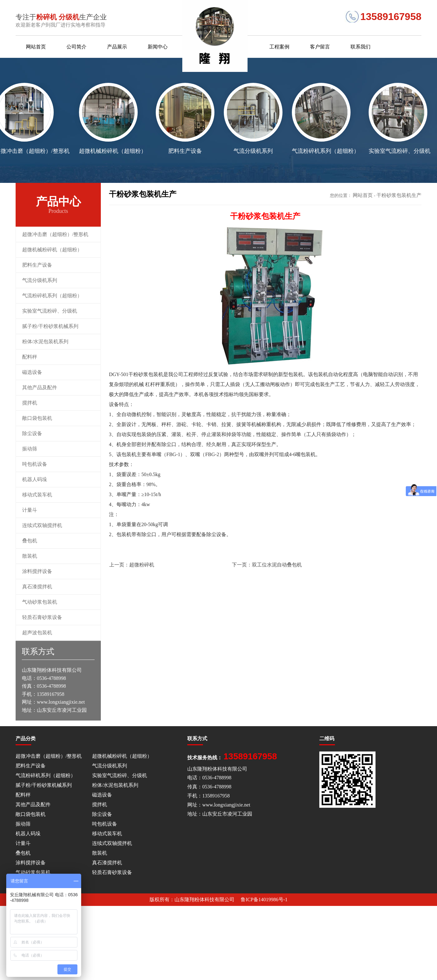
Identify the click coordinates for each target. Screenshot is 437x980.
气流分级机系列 (40, 280)
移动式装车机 (37, 495)
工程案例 (279, 47)
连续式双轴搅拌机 (42, 525)
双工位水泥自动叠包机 (267, 565)
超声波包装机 (37, 633)
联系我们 (361, 47)
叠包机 (30, 541)
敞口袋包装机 (37, 418)
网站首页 (36, 47)
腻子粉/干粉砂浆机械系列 (50, 326)
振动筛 (30, 449)
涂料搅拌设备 (37, 571)
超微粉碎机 (132, 565)
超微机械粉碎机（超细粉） (52, 250)
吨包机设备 (35, 464)
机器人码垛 (35, 479)
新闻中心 (158, 47)
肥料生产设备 (37, 265)
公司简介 (76, 47)
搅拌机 (30, 403)
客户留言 (320, 47)
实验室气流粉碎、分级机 (50, 311)
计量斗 (30, 510)
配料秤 (30, 357)
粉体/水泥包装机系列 (45, 342)
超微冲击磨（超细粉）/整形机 (55, 234)
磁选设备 (32, 372)
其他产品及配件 (40, 387)
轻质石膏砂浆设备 (42, 617)
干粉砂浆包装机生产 (399, 195)
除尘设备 (32, 433)
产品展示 (117, 47)
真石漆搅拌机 (37, 587)
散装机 (30, 556)
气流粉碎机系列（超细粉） (52, 296)
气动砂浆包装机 (40, 602)
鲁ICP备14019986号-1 (264, 900)
